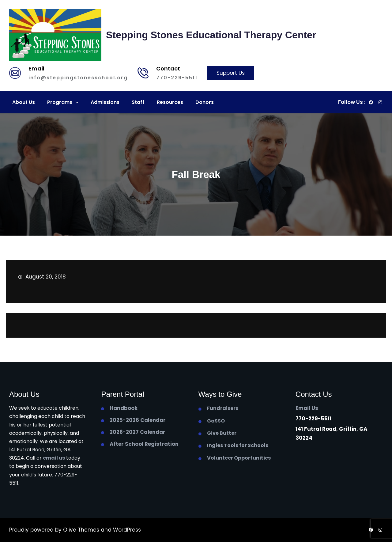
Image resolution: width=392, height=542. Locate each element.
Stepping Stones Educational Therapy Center (211, 35)
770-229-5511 (177, 78)
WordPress (127, 530)
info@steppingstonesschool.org (78, 78)
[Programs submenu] (77, 102)
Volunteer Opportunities (239, 458)
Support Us (231, 73)
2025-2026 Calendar (138, 420)
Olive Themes (82, 530)
